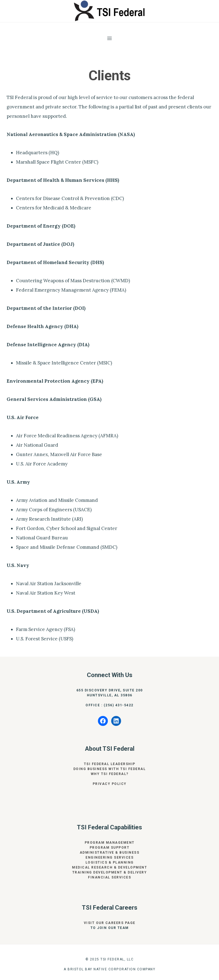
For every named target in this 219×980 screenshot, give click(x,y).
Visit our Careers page (110, 923)
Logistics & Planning (110, 862)
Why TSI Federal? (110, 774)
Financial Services (109, 877)
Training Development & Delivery (110, 872)
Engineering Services (109, 857)
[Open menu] (110, 38)
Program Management (110, 843)
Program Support (110, 848)
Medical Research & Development (109, 867)
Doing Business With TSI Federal (110, 769)
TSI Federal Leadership (110, 764)
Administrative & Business (110, 853)
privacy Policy (110, 784)
